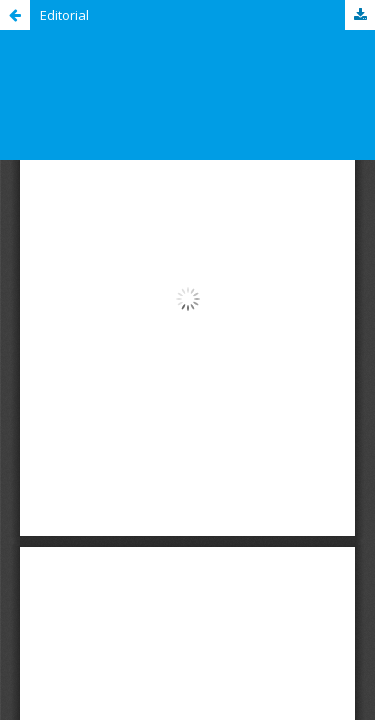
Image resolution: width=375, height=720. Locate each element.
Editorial (64, 15)
